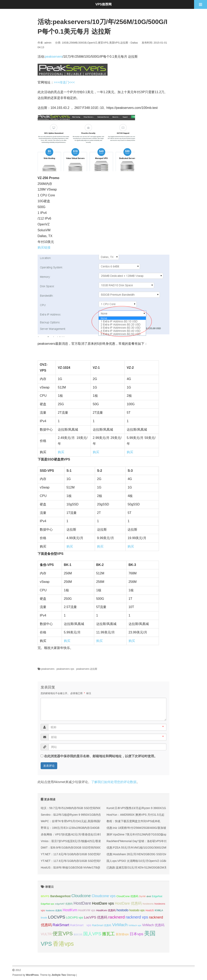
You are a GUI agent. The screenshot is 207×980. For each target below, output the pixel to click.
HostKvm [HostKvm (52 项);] (70, 910)
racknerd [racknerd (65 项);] (117, 917)
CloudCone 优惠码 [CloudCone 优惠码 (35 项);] (127, 896)
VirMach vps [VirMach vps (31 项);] (135, 925)
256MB (73, 43)
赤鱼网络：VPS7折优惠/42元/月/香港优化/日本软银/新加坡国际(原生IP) (86, 834)
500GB (82, 43)
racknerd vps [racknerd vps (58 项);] (137, 917)
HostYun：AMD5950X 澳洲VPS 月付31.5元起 (135, 815)
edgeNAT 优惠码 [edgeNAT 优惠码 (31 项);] (64, 904)
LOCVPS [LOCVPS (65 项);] (57, 917)
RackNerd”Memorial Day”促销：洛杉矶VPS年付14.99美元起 (144, 841)
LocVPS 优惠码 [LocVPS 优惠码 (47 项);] (96, 917)
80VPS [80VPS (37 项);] (45, 896)
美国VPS (114, 43)
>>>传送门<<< (64, 82)
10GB (65, 43)
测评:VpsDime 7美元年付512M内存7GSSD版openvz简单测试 (145, 834)
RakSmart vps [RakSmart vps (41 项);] (81, 925)
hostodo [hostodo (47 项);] (122, 910)
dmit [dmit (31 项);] (149, 896)
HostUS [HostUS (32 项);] (150, 910)
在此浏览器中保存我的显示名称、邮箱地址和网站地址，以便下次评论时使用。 (101, 756)
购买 (61, 452)
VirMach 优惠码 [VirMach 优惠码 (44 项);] (153, 925)
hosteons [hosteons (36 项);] (148, 904)
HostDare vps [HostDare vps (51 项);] (103, 903)
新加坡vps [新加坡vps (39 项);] (122, 934)
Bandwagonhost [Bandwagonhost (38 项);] (60, 896)
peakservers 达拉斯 (87, 669)
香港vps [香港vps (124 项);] (63, 944)
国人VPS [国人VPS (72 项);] (92, 934)
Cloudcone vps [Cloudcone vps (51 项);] (103, 896)
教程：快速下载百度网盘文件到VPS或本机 (133, 821)
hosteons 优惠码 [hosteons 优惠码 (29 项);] (54, 910)
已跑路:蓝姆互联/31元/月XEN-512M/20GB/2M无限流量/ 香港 (145, 868)
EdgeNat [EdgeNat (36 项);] (157, 896)
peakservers (54, 57)
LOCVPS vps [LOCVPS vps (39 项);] (75, 918)
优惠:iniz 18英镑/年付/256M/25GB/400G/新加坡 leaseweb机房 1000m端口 (153, 828)
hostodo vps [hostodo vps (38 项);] (137, 910)
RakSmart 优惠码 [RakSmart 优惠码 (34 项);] (102, 925)
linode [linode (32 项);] (44, 918)
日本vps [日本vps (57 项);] (136, 934)
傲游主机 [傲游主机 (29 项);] (78, 934)
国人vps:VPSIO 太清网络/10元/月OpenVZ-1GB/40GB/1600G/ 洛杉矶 (150, 861)
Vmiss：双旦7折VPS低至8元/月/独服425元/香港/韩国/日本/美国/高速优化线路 (90, 841)
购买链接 (44, 247)
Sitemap (71, 975)
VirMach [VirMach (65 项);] (120, 925)
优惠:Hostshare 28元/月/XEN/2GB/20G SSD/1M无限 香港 (143, 854)
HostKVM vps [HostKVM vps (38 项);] (87, 910)
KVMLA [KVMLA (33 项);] (159, 910)
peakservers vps (65, 669)
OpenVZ (92, 43)
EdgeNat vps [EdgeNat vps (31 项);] (48, 904)
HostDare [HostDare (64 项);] (82, 903)
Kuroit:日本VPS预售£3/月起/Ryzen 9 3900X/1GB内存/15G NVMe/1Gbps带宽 (155, 808)
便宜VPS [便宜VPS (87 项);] (63, 934)
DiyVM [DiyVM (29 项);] (142, 896)
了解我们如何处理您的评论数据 (114, 782)
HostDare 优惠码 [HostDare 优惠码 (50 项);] (128, 903)
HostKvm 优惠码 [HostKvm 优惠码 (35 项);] (106, 910)
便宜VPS (103, 43)
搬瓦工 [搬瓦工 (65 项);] (108, 934)
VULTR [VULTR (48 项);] (46, 934)
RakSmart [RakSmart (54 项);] (61, 925)
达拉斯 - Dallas (129, 43)
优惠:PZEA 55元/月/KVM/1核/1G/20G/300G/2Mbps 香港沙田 (145, 848)
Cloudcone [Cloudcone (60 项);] (81, 896)
